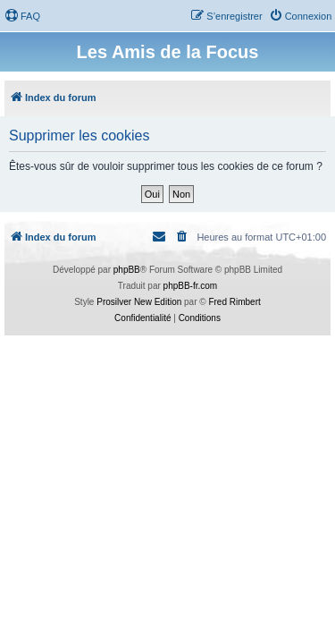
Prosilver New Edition (139, 302)
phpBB (127, 270)
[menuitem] (22, 16)
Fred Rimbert (234, 302)
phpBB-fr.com (191, 286)
